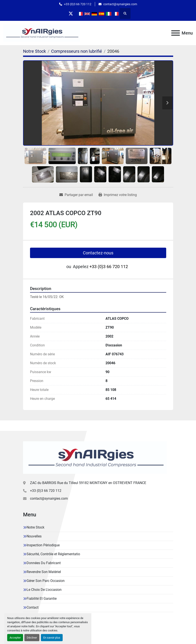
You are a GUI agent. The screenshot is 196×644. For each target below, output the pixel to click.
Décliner (32, 638)
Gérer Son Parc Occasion (46, 581)
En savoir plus (52, 638)
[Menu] (176, 33)
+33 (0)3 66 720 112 (78, 4)
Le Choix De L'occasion (44, 590)
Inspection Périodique (43, 545)
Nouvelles (34, 536)
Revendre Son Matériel (44, 572)
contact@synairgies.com (120, 4)
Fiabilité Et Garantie (42, 599)
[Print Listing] (118, 195)
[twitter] (71, 13)
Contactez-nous (98, 253)
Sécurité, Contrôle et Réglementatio (53, 554)
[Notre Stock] (34, 51)
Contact (33, 607)
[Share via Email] (76, 195)
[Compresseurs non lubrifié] (77, 51)
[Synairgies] (95, 457)
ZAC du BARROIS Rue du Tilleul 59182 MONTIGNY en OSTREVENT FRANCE (88, 483)
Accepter (15, 638)
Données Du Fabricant (44, 563)
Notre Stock (35, 527)
